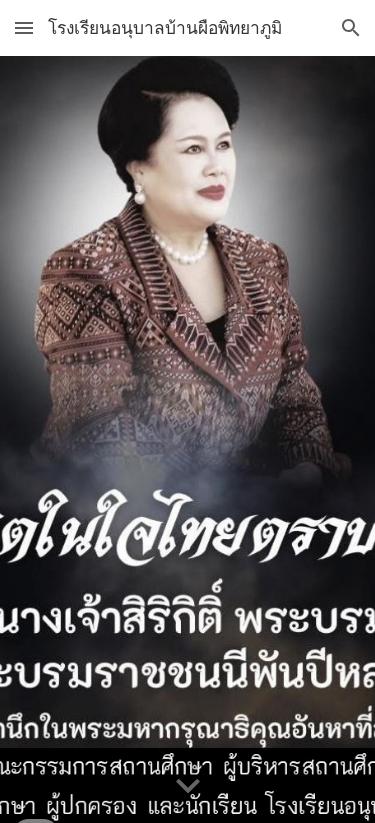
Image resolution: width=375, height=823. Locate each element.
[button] (24, 27)
